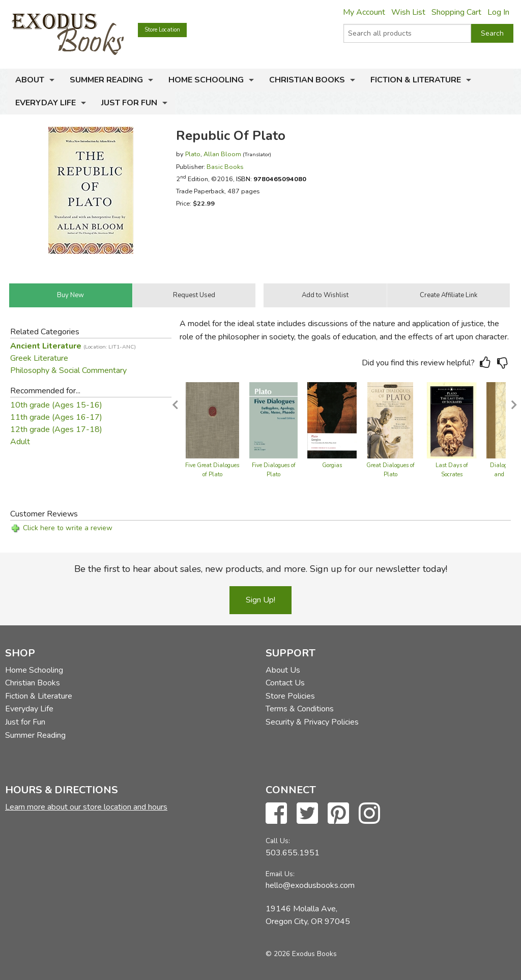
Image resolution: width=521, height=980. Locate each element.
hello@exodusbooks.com (310, 885)
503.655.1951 (293, 853)
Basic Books (225, 167)
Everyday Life (46, 103)
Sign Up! (260, 600)
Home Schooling (206, 80)
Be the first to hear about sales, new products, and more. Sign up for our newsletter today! (261, 569)
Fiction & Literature (416, 80)
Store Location (162, 30)
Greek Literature (39, 358)
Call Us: (278, 841)
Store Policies (290, 696)
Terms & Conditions (300, 709)
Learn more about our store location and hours (86, 807)
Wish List (408, 12)
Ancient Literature (73, 346)
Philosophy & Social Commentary (68, 370)
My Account (364, 12)
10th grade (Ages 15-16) (56, 405)
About (30, 80)
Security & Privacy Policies (312, 722)
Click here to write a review (68, 528)
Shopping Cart (456, 12)
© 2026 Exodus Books (301, 954)
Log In (498, 12)
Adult (20, 442)
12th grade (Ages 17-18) (56, 429)
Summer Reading (106, 80)
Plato (193, 154)
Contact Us (285, 683)
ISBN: (271, 179)
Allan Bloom (222, 154)
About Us (283, 670)
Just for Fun (129, 103)
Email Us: (280, 874)
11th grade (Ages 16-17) (56, 417)
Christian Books (307, 80)
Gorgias (332, 465)
